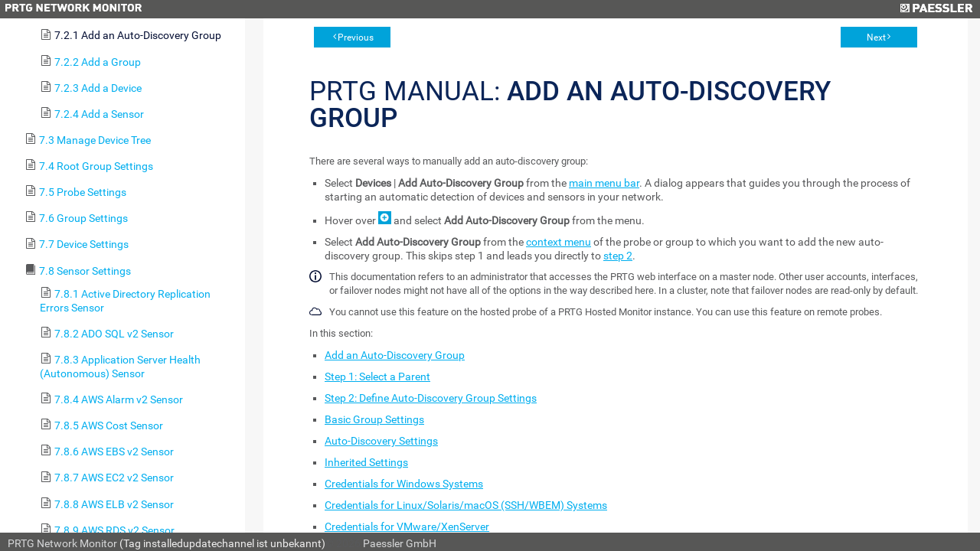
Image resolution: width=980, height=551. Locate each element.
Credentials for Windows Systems (404, 484)
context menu (559, 242)
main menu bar (604, 183)
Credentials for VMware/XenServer (407, 527)
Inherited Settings (366, 462)
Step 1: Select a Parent (377, 377)
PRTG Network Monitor (62, 543)
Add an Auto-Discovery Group (395, 355)
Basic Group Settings (374, 419)
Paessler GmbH (400, 543)
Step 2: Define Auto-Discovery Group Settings (431, 398)
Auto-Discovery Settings (381, 441)
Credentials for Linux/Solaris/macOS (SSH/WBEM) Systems (466, 505)
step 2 (618, 256)
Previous (356, 37)
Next (876, 37)
